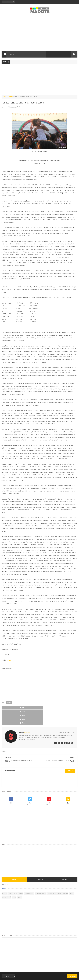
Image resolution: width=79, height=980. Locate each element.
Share (24, 708)
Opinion (10, 97)
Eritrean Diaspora (41, 878)
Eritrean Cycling (29, 878)
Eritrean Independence (54, 878)
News (14, 882)
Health (71, 878)
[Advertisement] (39, 33)
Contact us (72, 961)
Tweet (9, 708)
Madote (44, 973)
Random (65, 864)
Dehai (9, 660)
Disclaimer (42, 976)
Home (4, 97)
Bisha (10, 878)
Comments (39, 864)
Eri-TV (15, 878)
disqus (70, 755)
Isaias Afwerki (6, 882)
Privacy (36, 976)
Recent (14, 864)
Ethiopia (65, 878)
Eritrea (21, 878)
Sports (20, 882)
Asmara (5, 878)
